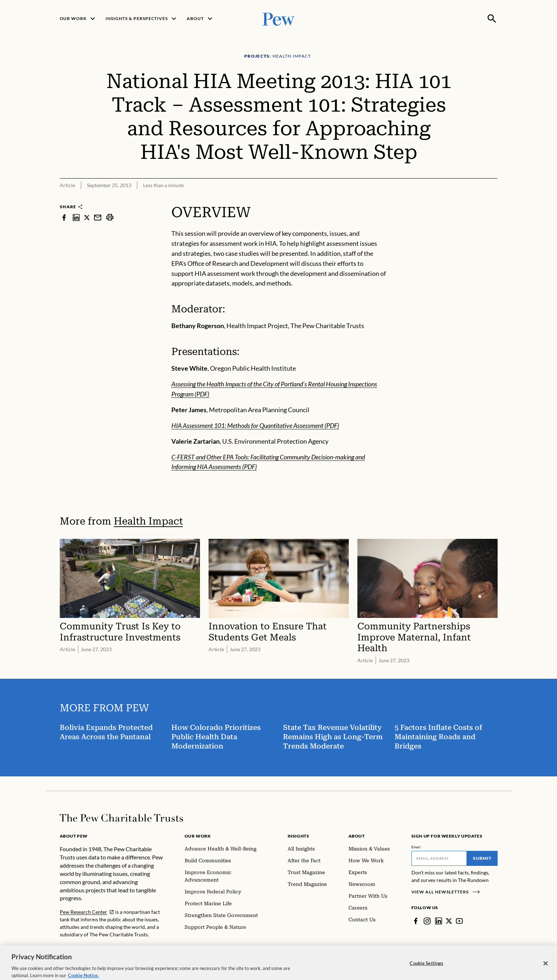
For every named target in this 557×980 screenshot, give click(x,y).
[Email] (439, 858)
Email (416, 847)
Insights (299, 836)
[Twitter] (449, 921)
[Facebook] (416, 921)
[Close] (546, 971)
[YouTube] (459, 921)
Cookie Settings (426, 971)
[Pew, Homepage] (279, 18)
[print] (110, 217)
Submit (482, 858)
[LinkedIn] (439, 921)
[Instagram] (427, 921)
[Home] (121, 818)
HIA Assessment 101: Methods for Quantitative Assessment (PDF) (255, 425)
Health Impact (148, 521)
